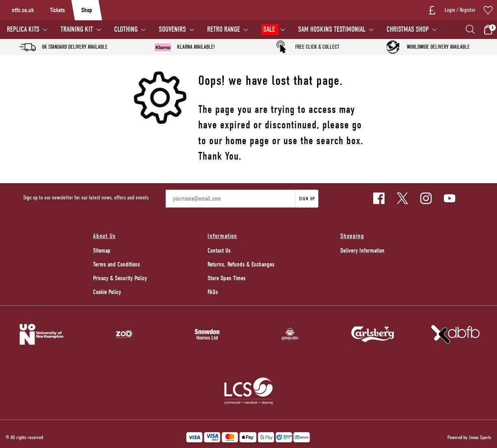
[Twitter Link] (402, 198)
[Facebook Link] (379, 198)
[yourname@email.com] (231, 199)
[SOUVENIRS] (176, 30)
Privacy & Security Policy (120, 278)
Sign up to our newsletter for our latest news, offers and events (86, 198)
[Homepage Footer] (41, 334)
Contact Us (219, 251)
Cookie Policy (107, 292)
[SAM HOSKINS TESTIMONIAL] (335, 30)
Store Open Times (227, 278)
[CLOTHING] (130, 30)
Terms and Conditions (117, 264)
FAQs (213, 292)
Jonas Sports (480, 437)
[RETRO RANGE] (227, 30)
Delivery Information (362, 251)
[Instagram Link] (426, 198)
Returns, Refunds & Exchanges (241, 264)
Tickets (57, 10)
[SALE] (273, 30)
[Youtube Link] (449, 198)
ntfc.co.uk (23, 10)
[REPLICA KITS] (27, 30)
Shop (87, 10)
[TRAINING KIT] (80, 30)
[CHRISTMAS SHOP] (411, 30)
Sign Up (307, 199)
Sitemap (102, 251)
